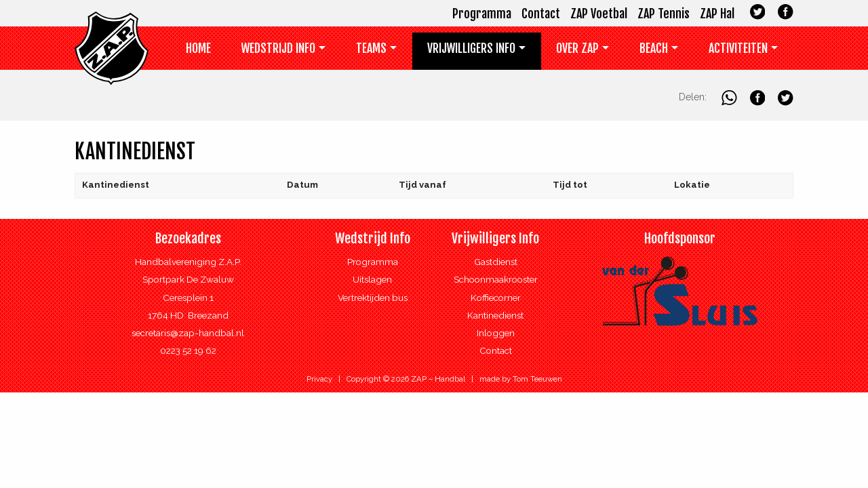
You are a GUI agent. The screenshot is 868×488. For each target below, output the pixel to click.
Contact (541, 14)
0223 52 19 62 (188, 350)
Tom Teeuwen (537, 379)
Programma (482, 14)
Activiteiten (738, 48)
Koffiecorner (496, 298)
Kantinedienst (495, 315)
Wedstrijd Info (278, 48)
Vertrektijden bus (373, 298)
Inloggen (496, 333)
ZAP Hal (717, 14)
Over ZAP (577, 48)
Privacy (319, 379)
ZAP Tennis (664, 14)
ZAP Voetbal (599, 14)
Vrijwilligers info (471, 48)
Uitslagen (372, 279)
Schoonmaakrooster (496, 279)
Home (198, 48)
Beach (654, 48)
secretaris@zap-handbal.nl (188, 333)
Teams (371, 48)
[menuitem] (199, 51)
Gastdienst (496, 262)
